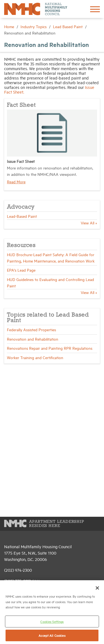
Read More (16, 181)
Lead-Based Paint (22, 216)
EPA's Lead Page (21, 270)
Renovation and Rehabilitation (33, 339)
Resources (21, 245)
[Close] (97, 588)
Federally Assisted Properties (31, 329)
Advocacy (21, 207)
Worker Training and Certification (35, 357)
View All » (89, 223)
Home (10, 26)
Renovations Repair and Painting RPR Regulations (50, 348)
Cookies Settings (52, 622)
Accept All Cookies (52, 635)
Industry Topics (34, 26)
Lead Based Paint (68, 26)
